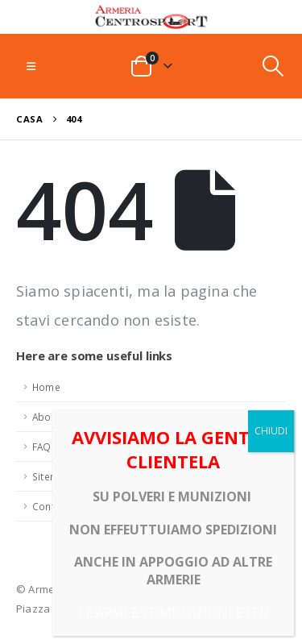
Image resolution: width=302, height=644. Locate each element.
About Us (54, 417)
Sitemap (52, 476)
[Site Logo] (151, 17)
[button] (31, 66)
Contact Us (58, 506)
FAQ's (46, 447)
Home (46, 387)
